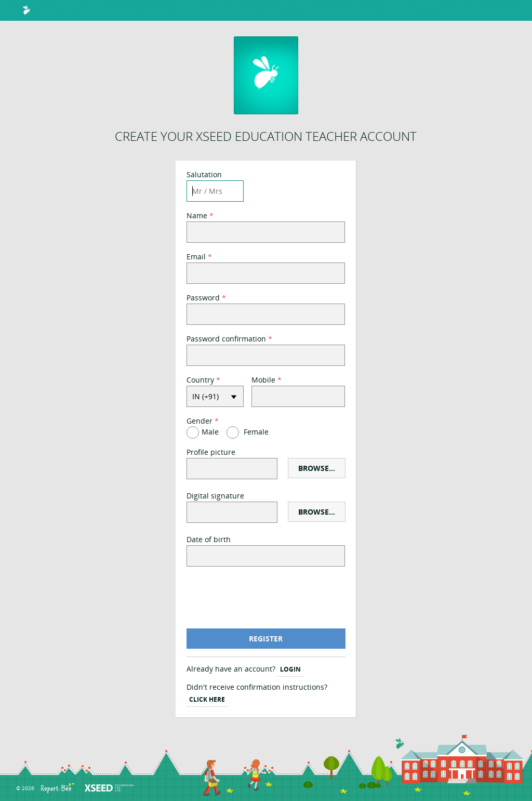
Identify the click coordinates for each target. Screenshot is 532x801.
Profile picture (211, 453)
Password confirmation (226, 340)
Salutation (204, 175)
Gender (199, 422)
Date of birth (209, 540)
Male (210, 432)
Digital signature (215, 497)
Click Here (207, 699)
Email (196, 258)
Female (256, 432)
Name (197, 216)
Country (200, 381)
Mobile (263, 381)
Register (266, 639)
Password (203, 299)
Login (290, 669)
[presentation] (265, 598)
